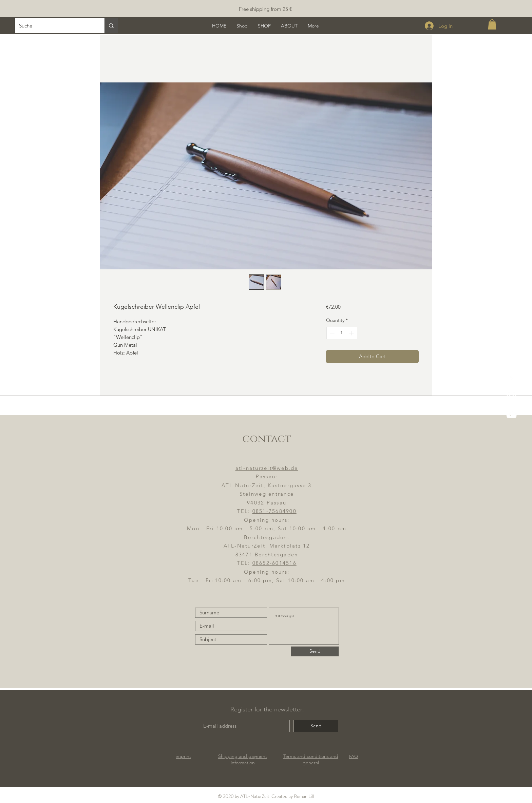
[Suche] (55, 26)
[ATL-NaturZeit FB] (511, 379)
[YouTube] (511, 414)
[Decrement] (331, 333)
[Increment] (352, 333)
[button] (492, 24)
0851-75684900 (274, 511)
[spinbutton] (342, 333)
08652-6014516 (274, 563)
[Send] (315, 651)
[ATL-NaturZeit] (511, 397)
